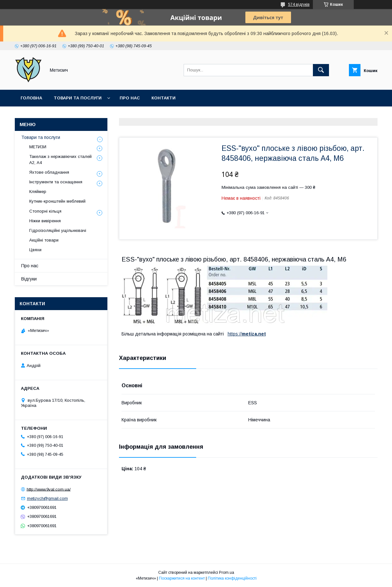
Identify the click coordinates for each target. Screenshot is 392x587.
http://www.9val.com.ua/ (49, 489)
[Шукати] (321, 70)
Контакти (164, 98)
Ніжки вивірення (45, 221)
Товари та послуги (78, 98)
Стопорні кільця (45, 211)
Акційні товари (44, 240)
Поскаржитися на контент (182, 578)
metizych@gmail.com (47, 498)
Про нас (130, 98)
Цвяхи (35, 250)
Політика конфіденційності (232, 578)
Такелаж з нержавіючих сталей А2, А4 (60, 159)
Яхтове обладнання (49, 172)
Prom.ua (227, 573)
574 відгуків (299, 5)
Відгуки (29, 279)
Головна (31, 98)
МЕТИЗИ (38, 147)
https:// (235, 334)
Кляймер (38, 192)
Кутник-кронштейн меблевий (57, 201)
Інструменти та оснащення (56, 182)
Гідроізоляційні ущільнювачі (58, 230)
